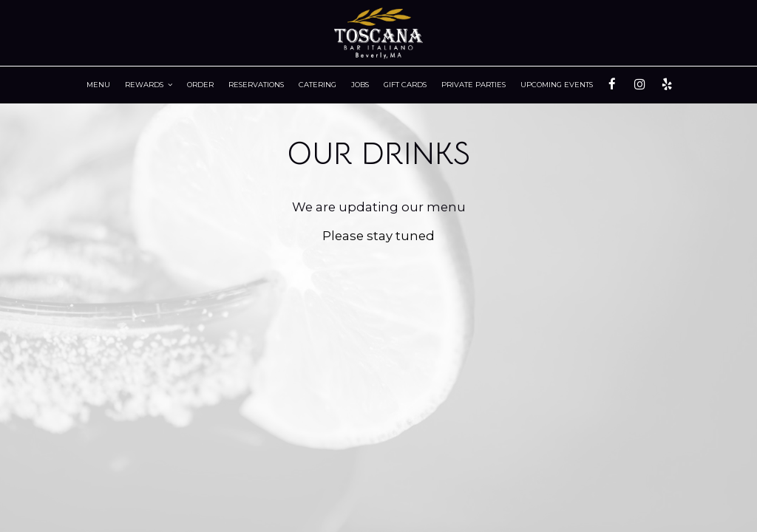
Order (200, 85)
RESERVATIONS (256, 85)
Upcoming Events (557, 85)
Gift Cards (405, 85)
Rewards (149, 85)
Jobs (360, 85)
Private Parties (473, 85)
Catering (318, 85)
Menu (98, 85)
